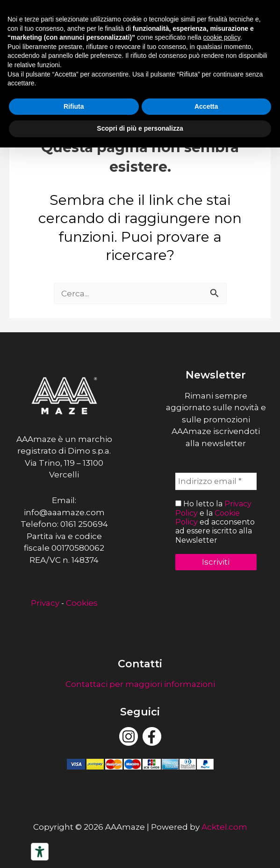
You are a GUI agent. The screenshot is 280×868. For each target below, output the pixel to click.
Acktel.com (224, 827)
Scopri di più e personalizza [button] (140, 128)
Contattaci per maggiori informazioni (140, 684)
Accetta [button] (206, 106)
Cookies (82, 603)
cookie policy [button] (222, 37)
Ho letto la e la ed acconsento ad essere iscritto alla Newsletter (215, 522)
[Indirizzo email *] (216, 482)
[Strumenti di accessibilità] (40, 852)
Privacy (45, 603)
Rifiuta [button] (74, 106)
